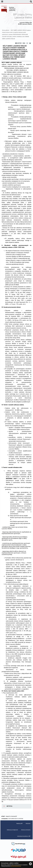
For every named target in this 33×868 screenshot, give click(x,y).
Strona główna (6, 30)
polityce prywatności (16, 866)
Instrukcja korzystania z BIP (24, 836)
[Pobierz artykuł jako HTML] (27, 43)
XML (24, 43)
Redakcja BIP (20, 824)
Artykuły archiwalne (26, 830)
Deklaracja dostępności (12, 830)
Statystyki (28, 824)
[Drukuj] (30, 43)
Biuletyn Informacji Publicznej (8, 10)
